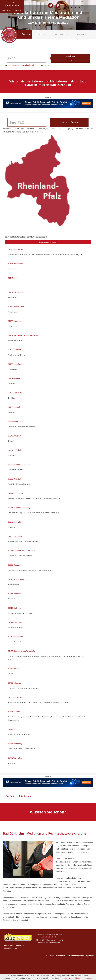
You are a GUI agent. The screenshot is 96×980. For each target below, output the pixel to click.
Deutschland (12, 65)
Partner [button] (81, 34)
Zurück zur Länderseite (19, 796)
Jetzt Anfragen (41, 34)
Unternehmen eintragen (62, 34)
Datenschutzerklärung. (73, 978)
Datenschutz (60, 956)
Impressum (90, 956)
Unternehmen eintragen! (48, 242)
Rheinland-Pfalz (28, 65)
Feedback (50, 956)
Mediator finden (71, 58)
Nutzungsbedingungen (75, 956)
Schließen (89, 978)
